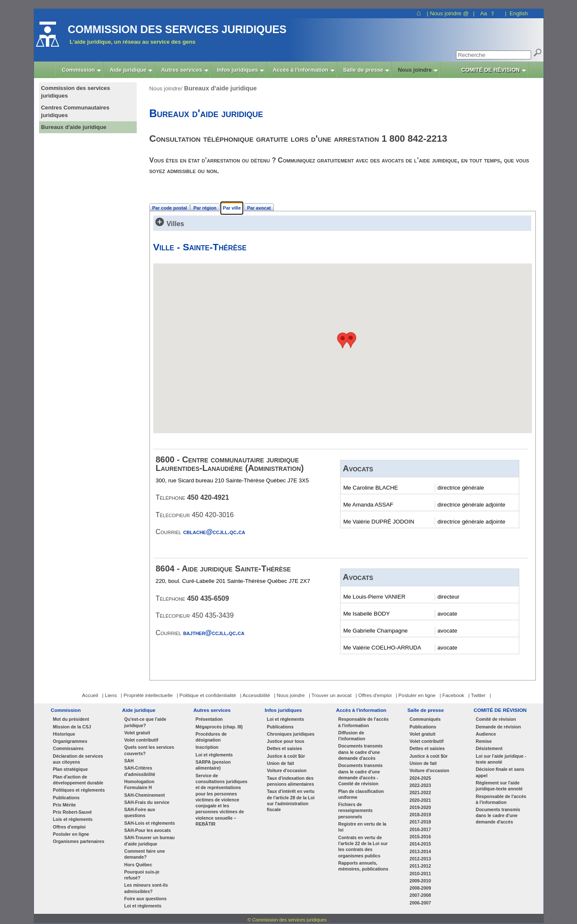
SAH (129, 761)
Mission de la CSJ (72, 727)
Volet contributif (141, 740)
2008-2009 (421, 888)
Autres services (212, 710)
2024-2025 (421, 778)
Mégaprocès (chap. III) (219, 727)
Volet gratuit (137, 733)
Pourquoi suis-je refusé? (142, 875)
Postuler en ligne (71, 834)
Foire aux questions (146, 899)
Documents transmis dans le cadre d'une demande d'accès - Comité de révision (361, 774)
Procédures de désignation (211, 737)
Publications (66, 798)
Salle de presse (426, 710)
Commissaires (68, 748)
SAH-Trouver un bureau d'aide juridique (150, 840)
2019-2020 (421, 807)
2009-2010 (421, 881)
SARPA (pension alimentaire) (213, 765)
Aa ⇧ (488, 13)
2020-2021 (421, 800)
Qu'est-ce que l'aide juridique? (145, 722)
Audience (486, 734)
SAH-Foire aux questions (140, 812)
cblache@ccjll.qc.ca (214, 532)
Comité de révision (496, 719)
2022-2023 (421, 785)
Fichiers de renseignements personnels (356, 811)
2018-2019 (421, 815)
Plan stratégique (70, 769)
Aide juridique (139, 710)
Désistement (489, 748)
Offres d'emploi (69, 827)
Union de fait (281, 763)
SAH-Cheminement (145, 795)
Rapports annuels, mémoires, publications (363, 866)
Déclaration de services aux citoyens (78, 759)
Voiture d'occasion (287, 770)
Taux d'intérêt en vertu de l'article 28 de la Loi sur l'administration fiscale (291, 800)
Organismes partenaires (79, 841)
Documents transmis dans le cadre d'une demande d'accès (361, 752)
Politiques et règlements (79, 790)
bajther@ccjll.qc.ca (214, 633)
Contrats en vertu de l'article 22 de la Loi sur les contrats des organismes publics (363, 847)
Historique (64, 734)
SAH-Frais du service (147, 802)
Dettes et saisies (285, 748)
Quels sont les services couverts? (149, 750)
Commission (66, 710)
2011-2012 (421, 866)
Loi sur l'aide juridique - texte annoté (501, 759)
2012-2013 (421, 859)
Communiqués (425, 719)
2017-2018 (421, 822)
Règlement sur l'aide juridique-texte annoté (500, 786)
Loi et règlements (143, 906)
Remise (484, 741)
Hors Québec (138, 865)
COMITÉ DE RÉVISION (500, 710)
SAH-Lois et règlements (150, 823)
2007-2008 (421, 895)
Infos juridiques (284, 710)
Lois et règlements (73, 819)
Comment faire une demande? (145, 854)
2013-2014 (421, 851)
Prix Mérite (65, 805)
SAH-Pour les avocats (148, 830)
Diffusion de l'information (352, 736)
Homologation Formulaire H (139, 784)
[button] (343, 340)
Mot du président (71, 719)
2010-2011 (421, 874)
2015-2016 (421, 837)
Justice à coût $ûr (286, 756)
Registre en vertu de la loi (362, 827)
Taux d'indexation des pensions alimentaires (291, 781)
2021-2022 (421, 792)
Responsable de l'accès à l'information (364, 722)
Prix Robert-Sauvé (73, 812)
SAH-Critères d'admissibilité (140, 771)
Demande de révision (498, 727)
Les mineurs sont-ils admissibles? (146, 888)
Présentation (209, 719)
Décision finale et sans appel (500, 772)
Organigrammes (70, 741)
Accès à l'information (362, 710)
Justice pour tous (286, 741)
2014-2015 (421, 844)
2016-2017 (421, 829)
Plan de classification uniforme (361, 794)
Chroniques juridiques (291, 734)
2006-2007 (421, 903)
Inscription (207, 747)
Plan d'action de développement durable (78, 780)
